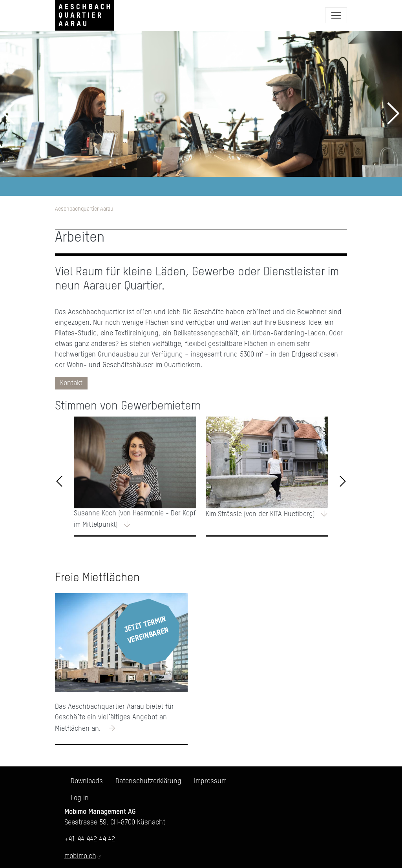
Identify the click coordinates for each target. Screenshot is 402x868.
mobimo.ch (83, 856)
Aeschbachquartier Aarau (84, 209)
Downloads (87, 781)
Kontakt (71, 383)
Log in (80, 798)
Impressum (210, 781)
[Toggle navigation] (336, 15)
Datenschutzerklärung (148, 781)
